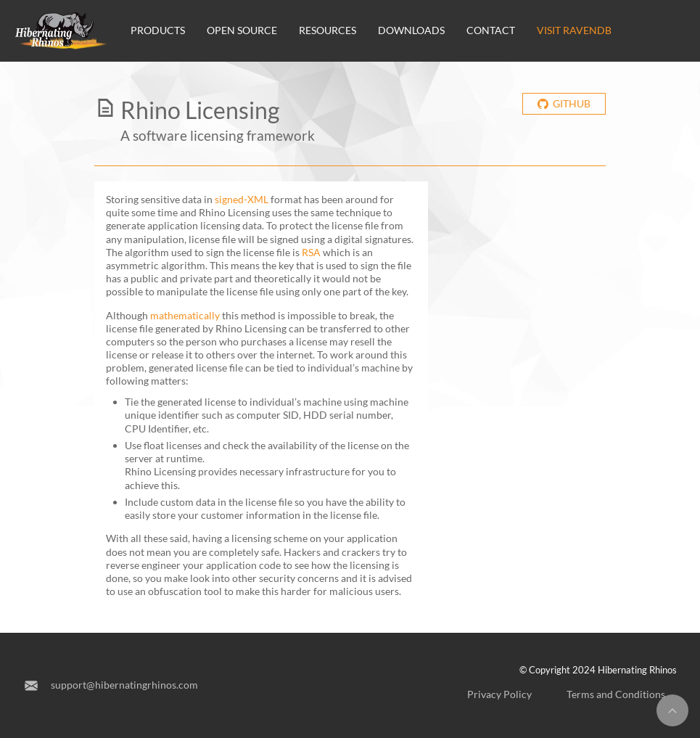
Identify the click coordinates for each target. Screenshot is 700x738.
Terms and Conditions (616, 694)
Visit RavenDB (574, 30)
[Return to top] (672, 710)
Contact (491, 30)
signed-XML (242, 199)
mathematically (185, 315)
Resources (328, 30)
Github (564, 103)
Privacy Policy (499, 694)
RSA (311, 252)
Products (158, 30)
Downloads (411, 30)
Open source (242, 30)
